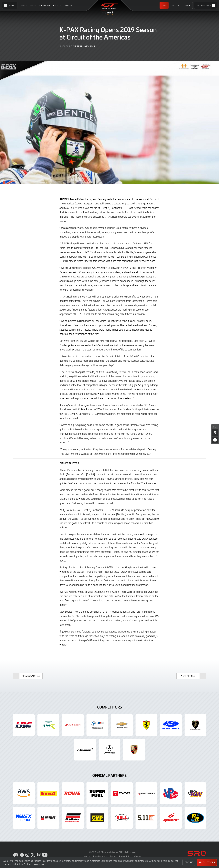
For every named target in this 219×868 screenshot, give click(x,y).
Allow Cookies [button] (207, 862)
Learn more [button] (38, 864)
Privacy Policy (125, 856)
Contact (138, 856)
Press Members (100, 856)
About (87, 856)
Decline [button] (189, 862)
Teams (113, 856)
